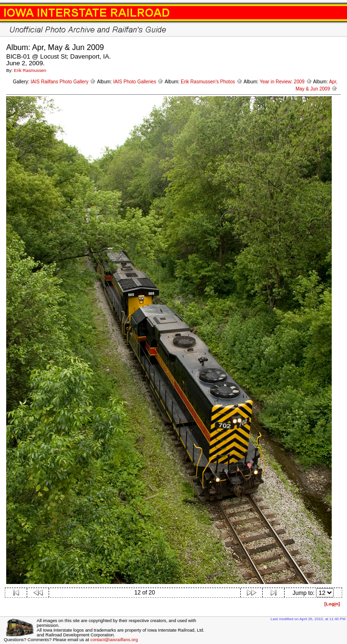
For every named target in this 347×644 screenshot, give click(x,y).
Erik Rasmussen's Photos (211, 82)
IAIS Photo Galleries (138, 82)
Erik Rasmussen (30, 70)
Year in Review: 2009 (286, 82)
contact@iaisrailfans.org (114, 640)
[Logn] (332, 604)
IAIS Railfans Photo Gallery (63, 82)
